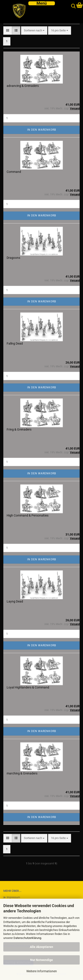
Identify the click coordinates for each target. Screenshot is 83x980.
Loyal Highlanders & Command (28, 687)
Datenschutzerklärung (27, 938)
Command (14, 172)
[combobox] (34, 31)
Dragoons (13, 258)
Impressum (13, 897)
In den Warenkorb (42, 130)
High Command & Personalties (28, 515)
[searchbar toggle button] (73, 6)
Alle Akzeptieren (41, 947)
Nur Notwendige (41, 960)
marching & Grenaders (22, 773)
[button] (8, 31)
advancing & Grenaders (23, 86)
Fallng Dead (15, 343)
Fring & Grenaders (19, 429)
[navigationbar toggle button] (42, 3)
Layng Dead (15, 601)
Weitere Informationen (42, 971)
